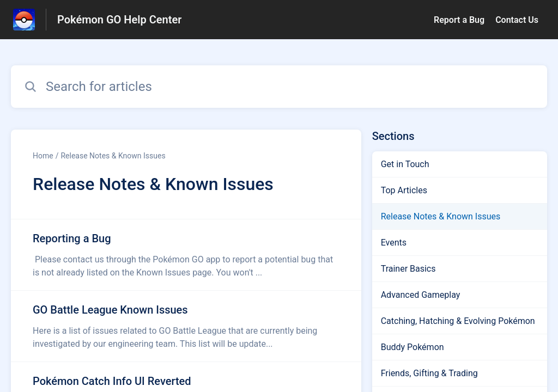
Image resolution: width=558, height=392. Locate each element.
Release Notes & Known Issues (113, 156)
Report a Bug (459, 20)
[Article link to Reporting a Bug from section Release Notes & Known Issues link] (186, 255)
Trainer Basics (408, 269)
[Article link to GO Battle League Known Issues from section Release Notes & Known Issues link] (186, 326)
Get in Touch (405, 164)
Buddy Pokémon (413, 347)
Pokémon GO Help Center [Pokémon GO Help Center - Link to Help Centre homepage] (119, 20)
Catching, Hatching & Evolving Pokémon (458, 321)
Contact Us (517, 20)
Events (394, 243)
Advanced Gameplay (421, 295)
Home (43, 156)
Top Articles (404, 190)
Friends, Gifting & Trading (429, 373)
